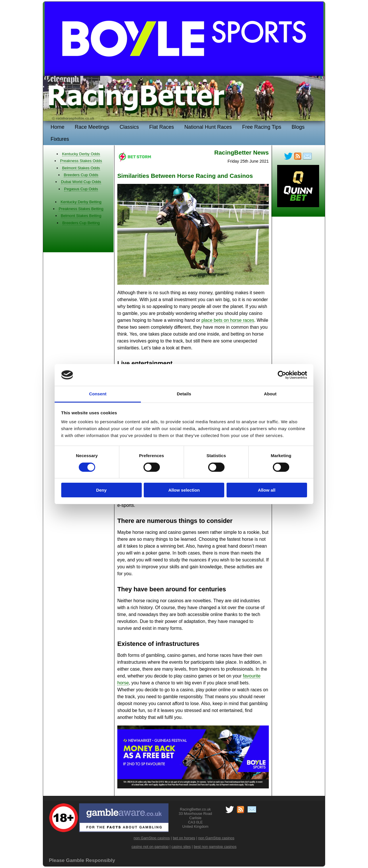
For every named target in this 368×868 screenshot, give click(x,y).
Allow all (267, 490)
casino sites (181, 847)
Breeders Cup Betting (81, 223)
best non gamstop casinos (215, 847)
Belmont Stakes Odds (81, 168)
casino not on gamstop (150, 847)
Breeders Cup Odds (81, 175)
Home (57, 127)
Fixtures (60, 139)
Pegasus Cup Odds (81, 189)
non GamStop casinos (152, 838)
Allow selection (184, 490)
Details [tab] (184, 394)
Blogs (298, 127)
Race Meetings (92, 127)
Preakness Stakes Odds (81, 161)
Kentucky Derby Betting (81, 202)
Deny (101, 490)
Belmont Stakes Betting (81, 216)
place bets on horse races (228, 320)
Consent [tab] (98, 394)
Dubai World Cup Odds (81, 182)
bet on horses (184, 838)
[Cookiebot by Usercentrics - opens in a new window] (282, 375)
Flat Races (162, 127)
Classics (129, 127)
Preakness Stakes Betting (81, 209)
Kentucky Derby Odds (81, 154)
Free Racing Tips (262, 127)
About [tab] (270, 394)
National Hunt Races (208, 127)
